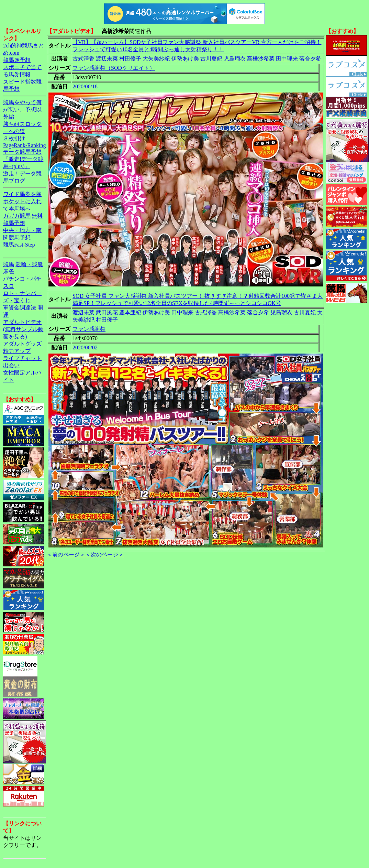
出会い (11, 365)
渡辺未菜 (107, 59)
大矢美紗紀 (156, 59)
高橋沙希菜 (261, 59)
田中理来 (287, 59)
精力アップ (17, 351)
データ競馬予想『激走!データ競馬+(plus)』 (23, 159)
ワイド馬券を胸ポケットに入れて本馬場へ (22, 201)
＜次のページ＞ (104, 555)
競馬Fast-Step (19, 245)
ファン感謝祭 (89, 329)
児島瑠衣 (235, 59)
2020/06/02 (85, 348)
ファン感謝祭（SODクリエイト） (114, 68)
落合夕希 (310, 59)
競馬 (9, 264)
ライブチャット (22, 358)
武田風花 (107, 312)
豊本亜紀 (130, 312)
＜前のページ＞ (66, 555)
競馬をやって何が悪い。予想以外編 (22, 110)
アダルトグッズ (22, 344)
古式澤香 (83, 59)
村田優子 (130, 59)
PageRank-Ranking (24, 145)
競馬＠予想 (17, 60)
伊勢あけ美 (185, 59)
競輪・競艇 (29, 264)
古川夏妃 (211, 59)
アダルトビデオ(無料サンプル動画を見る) (23, 329)
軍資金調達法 (20, 308)
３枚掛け (14, 138)
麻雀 (9, 272)
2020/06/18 (85, 86)
